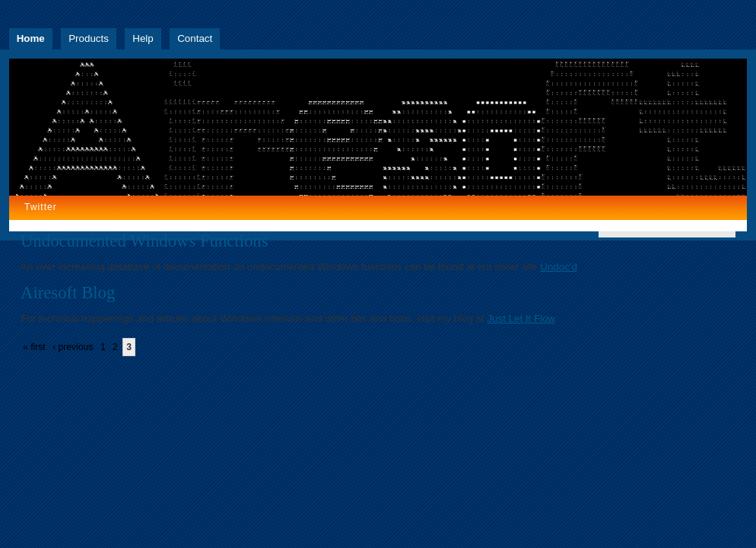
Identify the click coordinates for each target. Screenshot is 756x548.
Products (89, 38)
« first (34, 347)
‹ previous (73, 347)
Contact (195, 38)
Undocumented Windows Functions (145, 241)
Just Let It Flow (521, 319)
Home (31, 38)
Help (143, 38)
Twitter (41, 207)
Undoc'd (559, 267)
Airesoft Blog (68, 293)
